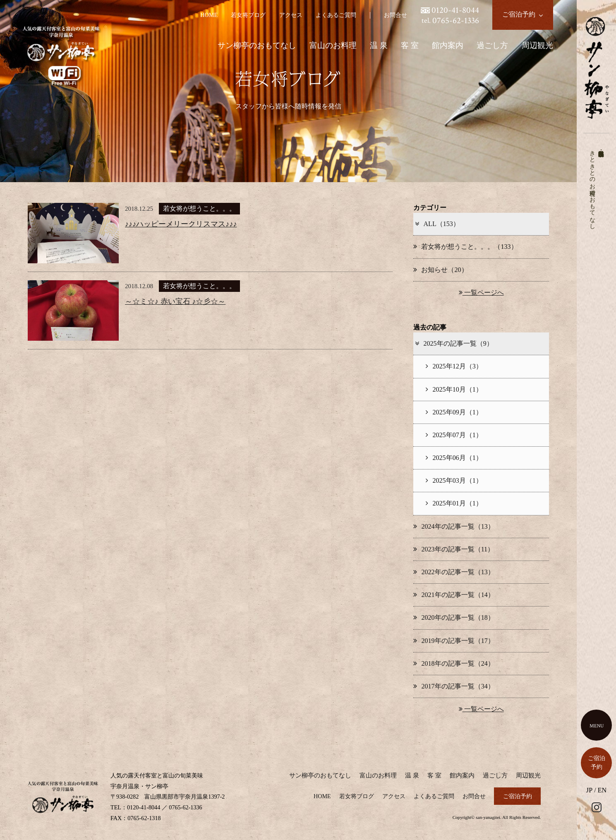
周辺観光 (537, 45)
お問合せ (395, 15)
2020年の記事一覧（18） (454, 617)
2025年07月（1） (454, 435)
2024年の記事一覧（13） (454, 526)
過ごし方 (492, 45)
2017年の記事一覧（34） (454, 686)
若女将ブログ (248, 15)
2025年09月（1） (454, 412)
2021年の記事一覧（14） (454, 595)
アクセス (291, 15)
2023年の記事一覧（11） (454, 549)
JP (589, 790)
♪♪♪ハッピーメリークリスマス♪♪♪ (181, 224)
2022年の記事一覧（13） (454, 572)
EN (602, 790)
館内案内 (448, 45)
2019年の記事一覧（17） (454, 641)
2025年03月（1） (454, 480)
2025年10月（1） (454, 389)
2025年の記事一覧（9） (454, 343)
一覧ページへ (481, 292)
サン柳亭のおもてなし (257, 45)
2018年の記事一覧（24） (454, 663)
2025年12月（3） (454, 366)
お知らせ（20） (440, 270)
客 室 (410, 45)
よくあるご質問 (336, 15)
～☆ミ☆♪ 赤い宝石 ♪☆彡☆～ (175, 301)
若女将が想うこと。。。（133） (465, 247)
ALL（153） (437, 224)
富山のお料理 (333, 45)
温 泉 (379, 45)
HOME (209, 15)
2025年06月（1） (454, 458)
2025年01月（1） (454, 503)
